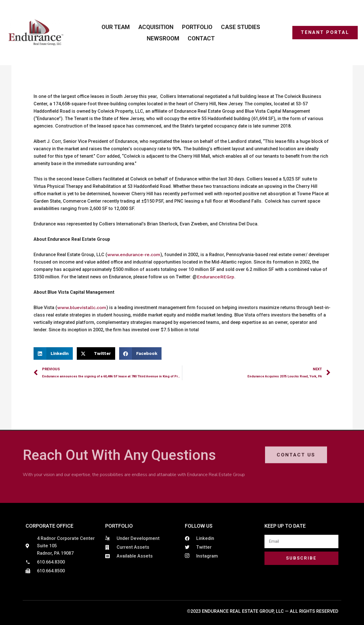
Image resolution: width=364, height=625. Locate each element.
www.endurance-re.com (134, 255)
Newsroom (163, 38)
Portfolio (197, 27)
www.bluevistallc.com (82, 308)
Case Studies (241, 27)
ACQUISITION (156, 27)
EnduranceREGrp (216, 277)
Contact (201, 38)
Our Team (116, 27)
